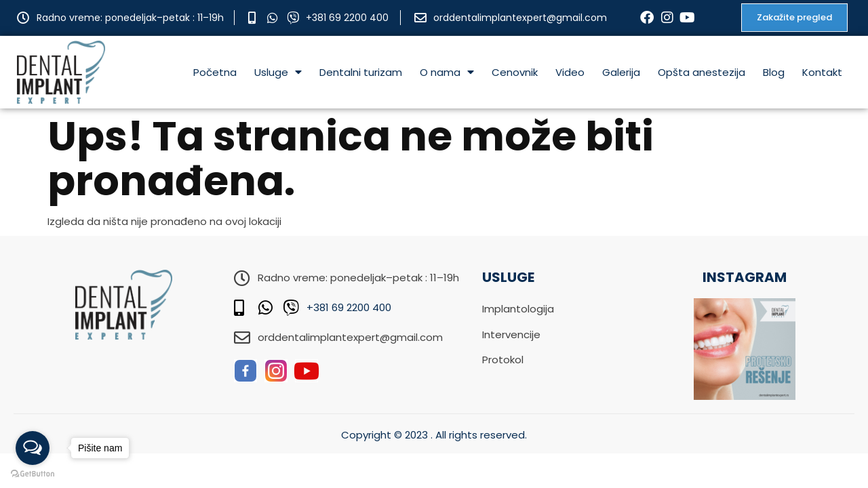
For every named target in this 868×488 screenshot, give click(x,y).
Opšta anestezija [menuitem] (702, 72)
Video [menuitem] (570, 72)
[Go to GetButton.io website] (33, 474)
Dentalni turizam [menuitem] (361, 72)
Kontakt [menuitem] (822, 72)
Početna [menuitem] (215, 72)
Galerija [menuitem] (621, 72)
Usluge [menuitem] (278, 72)
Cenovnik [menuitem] (515, 72)
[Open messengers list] (33, 448)
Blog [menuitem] (774, 72)
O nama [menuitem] (447, 72)
